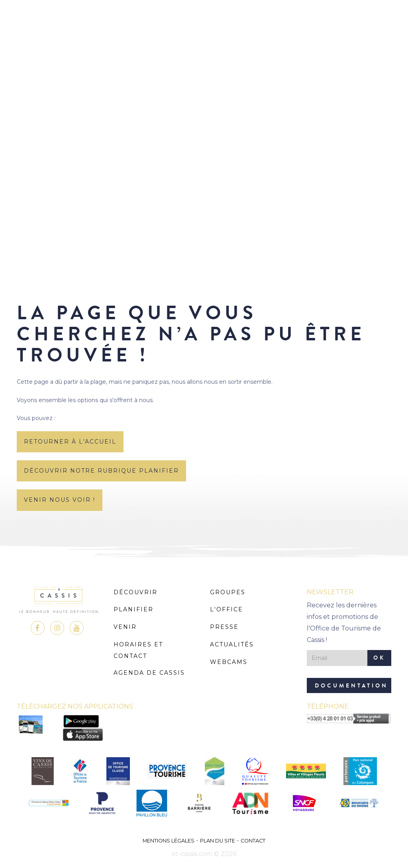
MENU (204, 30)
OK (379, 658)
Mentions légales (169, 841)
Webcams (229, 662)
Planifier (133, 609)
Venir (125, 627)
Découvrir (135, 592)
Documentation (351, 686)
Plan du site (218, 841)
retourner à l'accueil (70, 442)
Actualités (232, 644)
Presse (224, 627)
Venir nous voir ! (60, 500)
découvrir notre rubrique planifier (101, 471)
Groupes (228, 592)
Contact (253, 841)
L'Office (227, 609)
